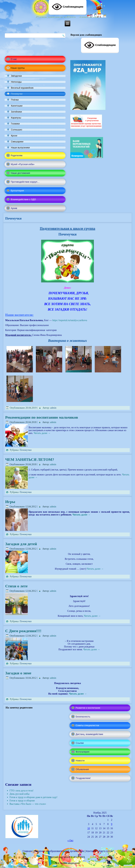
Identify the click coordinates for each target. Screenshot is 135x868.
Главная (27, 851)
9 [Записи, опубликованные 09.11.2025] (112, 824)
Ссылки (80, 743)
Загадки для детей (21, 544)
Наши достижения (20, 173)
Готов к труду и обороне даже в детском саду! (33, 797)
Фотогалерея (82, 752)
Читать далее (42, 433)
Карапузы (16, 118)
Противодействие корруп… (25, 182)
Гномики (15, 124)
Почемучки (17, 94)
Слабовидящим (100, 45)
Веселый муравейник (22, 88)
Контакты (91, 851)
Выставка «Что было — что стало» (28, 804)
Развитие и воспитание (88, 708)
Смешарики (17, 142)
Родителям (17, 155)
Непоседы (16, 82)
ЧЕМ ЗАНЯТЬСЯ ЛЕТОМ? (30, 459)
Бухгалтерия (17, 191)
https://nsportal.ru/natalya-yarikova (70, 320)
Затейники (16, 112)
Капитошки (17, 106)
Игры (10, 502)
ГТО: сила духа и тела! (21, 791)
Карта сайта (106, 851)
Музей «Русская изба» (23, 164)
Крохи (14, 136)
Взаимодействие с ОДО (23, 199)
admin (53, 408)
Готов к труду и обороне (22, 801)
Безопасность (83, 717)
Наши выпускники (20, 148)
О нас (14, 59)
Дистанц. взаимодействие (89, 734)
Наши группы (18, 68)
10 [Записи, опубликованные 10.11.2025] (89, 828)
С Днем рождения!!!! (23, 631)
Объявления (82, 769)
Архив (14, 208)
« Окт (70, 840)
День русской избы (19, 794)
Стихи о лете (16, 586)
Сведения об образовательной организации (59, 851)
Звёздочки (16, 76)
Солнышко (17, 130)
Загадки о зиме (18, 673)
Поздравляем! (83, 778)
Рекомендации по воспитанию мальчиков (42, 417)
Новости (80, 761)
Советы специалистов (87, 725)
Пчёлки (15, 100)
